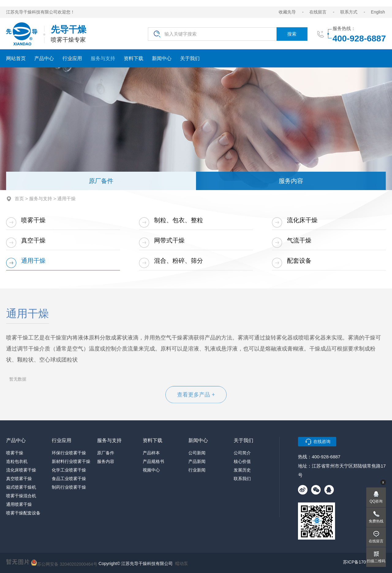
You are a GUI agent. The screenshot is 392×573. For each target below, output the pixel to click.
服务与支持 (103, 58)
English (378, 12)
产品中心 (44, 58)
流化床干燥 (302, 220)
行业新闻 (197, 470)
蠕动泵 (182, 563)
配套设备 (299, 261)
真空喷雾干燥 (19, 479)
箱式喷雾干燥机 (21, 487)
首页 (19, 199)
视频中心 (151, 470)
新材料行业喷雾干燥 (71, 461)
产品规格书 (153, 461)
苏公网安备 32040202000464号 (64, 563)
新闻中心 (162, 58)
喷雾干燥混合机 (21, 496)
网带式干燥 (169, 240)
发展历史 (242, 470)
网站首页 (16, 58)
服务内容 (291, 181)
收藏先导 (287, 12)
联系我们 (242, 479)
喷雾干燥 (33, 220)
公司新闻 (197, 453)
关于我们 (190, 58)
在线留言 (318, 12)
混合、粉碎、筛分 (179, 261)
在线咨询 (322, 441)
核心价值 (242, 461)
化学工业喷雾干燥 (69, 470)
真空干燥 (33, 240)
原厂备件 (101, 181)
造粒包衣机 (17, 461)
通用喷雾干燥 (19, 504)
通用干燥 (33, 261)
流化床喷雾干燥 (21, 470)
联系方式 (349, 12)
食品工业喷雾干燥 (69, 479)
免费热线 (376, 521)
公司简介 (242, 453)
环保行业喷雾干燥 (69, 453)
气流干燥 (299, 240)
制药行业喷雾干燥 (69, 487)
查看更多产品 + (196, 396)
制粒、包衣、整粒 (179, 220)
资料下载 (134, 58)
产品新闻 (197, 461)
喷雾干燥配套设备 (23, 513)
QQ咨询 (376, 501)
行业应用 (72, 58)
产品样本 (151, 453)
